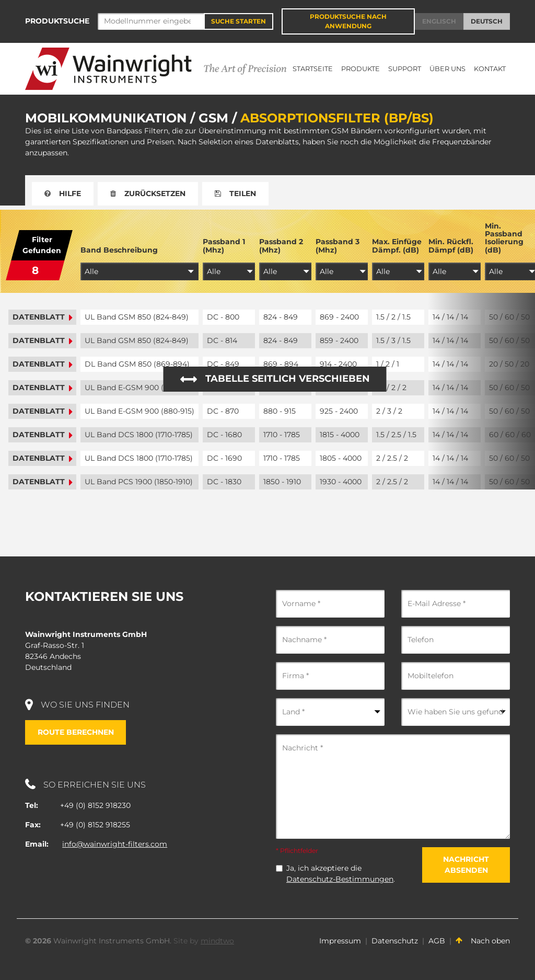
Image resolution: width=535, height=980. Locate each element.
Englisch (439, 21)
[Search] (151, 21)
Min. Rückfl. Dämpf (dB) (451, 246)
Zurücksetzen (148, 193)
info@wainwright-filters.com (115, 844)
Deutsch (487, 21)
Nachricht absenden (466, 865)
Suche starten (239, 21)
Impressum (340, 941)
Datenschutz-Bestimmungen (340, 879)
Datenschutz (395, 941)
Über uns (447, 69)
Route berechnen (76, 732)
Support (405, 69)
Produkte (360, 69)
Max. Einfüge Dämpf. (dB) (397, 246)
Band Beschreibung (119, 250)
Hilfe (63, 193)
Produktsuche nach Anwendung (348, 21)
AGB (437, 941)
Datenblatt (42, 317)
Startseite (313, 69)
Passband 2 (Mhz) (281, 246)
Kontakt (490, 69)
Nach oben (483, 941)
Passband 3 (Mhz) (338, 246)
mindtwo (217, 941)
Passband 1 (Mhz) (224, 246)
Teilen (235, 193)
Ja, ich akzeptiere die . (341, 874)
